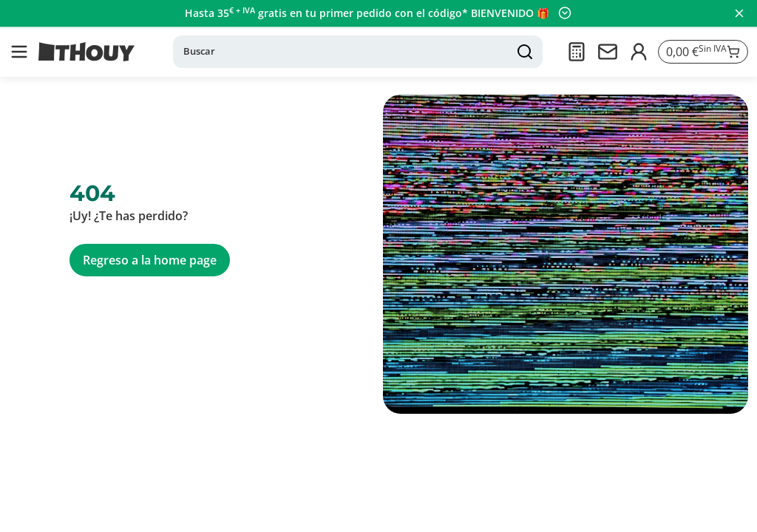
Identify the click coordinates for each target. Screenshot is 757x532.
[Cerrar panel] (739, 13)
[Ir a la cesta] (702, 52)
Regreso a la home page (150, 260)
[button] (19, 52)
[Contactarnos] (606, 52)
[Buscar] (357, 52)
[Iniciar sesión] (637, 52)
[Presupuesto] (575, 52)
